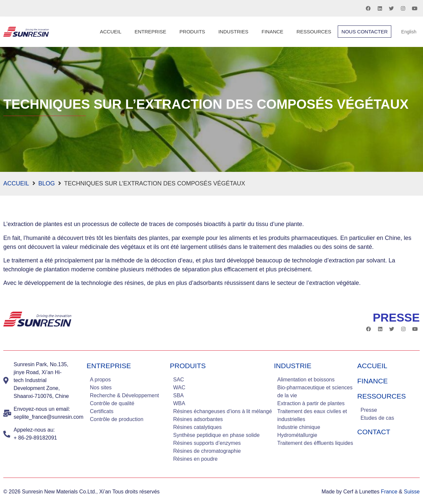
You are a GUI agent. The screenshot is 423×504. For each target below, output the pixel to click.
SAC (179, 380)
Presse (369, 410)
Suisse (412, 492)
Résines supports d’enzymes (207, 443)
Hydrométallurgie (297, 435)
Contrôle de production (117, 419)
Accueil (111, 32)
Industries (233, 32)
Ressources (314, 32)
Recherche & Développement (124, 395)
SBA (178, 395)
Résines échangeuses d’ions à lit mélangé (223, 411)
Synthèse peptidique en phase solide (216, 435)
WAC (179, 388)
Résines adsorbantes (198, 419)
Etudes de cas (377, 418)
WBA (179, 403)
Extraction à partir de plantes (311, 403)
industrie (293, 366)
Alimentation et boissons (306, 380)
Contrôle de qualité (112, 403)
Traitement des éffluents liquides (315, 443)
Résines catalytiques (197, 427)
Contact (374, 432)
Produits (192, 32)
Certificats (102, 411)
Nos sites (101, 388)
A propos (100, 380)
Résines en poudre (195, 459)
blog (47, 183)
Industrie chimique (299, 427)
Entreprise (150, 32)
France (389, 492)
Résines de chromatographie (207, 451)
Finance (272, 32)
